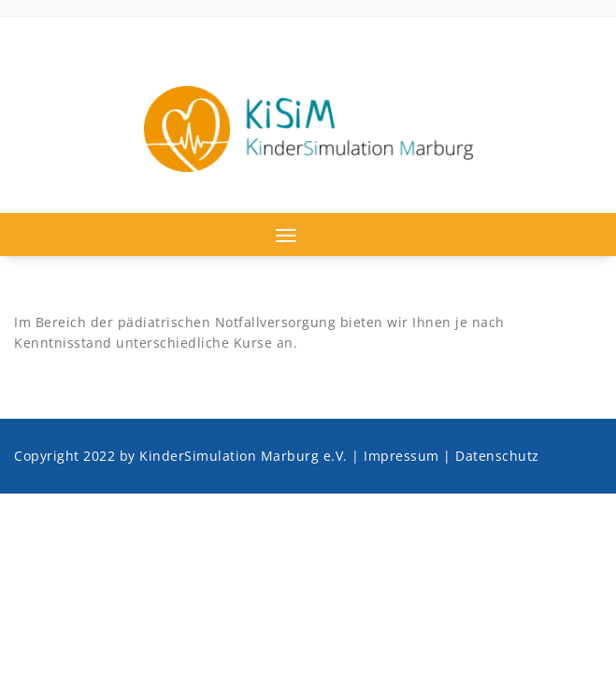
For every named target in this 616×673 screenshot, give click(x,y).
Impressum (401, 456)
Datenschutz (497, 456)
